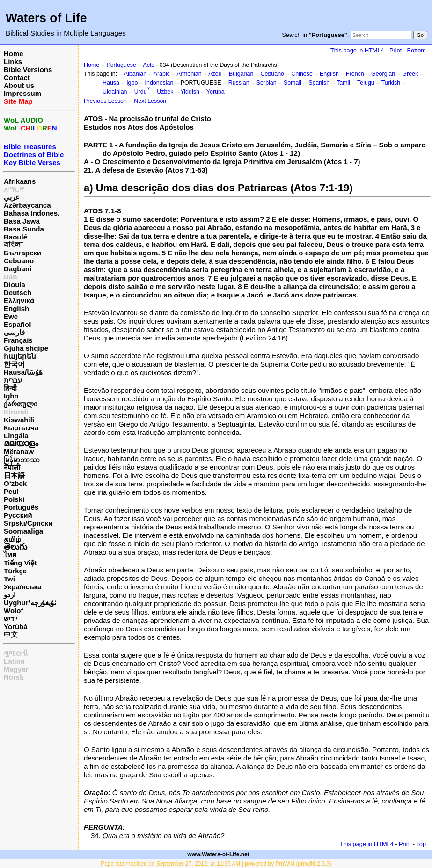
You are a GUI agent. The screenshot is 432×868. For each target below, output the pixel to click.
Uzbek (165, 92)
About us (19, 85)
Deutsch (18, 293)
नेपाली (12, 467)
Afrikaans (20, 181)
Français (18, 340)
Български (22, 253)
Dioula (15, 285)
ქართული (21, 404)
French (355, 74)
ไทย (10, 555)
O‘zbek (15, 483)
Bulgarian (241, 74)
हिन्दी (10, 388)
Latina (14, 661)
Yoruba (216, 92)
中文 (11, 634)
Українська (22, 587)
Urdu (141, 92)
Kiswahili (19, 420)
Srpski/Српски (28, 523)
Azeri (215, 74)
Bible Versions (28, 69)
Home (14, 54)
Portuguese (121, 65)
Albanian (135, 74)
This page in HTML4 (357, 50)
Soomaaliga (23, 531)
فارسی (14, 332)
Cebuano (19, 261)
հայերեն (20, 356)
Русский (18, 515)
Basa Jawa (22, 221)
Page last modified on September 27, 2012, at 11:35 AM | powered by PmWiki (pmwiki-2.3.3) (216, 864)
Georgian (383, 74)
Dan (10, 277)
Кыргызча (21, 428)
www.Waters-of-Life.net (218, 854)
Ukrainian (115, 92)
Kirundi (16, 412)
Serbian (267, 83)
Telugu (366, 83)
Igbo (11, 396)
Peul (11, 491)
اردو (10, 595)
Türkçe (15, 571)
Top (421, 844)
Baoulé (15, 237)
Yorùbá (16, 626)
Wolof (13, 611)
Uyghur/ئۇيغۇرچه (30, 603)
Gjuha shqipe (26, 348)
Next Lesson (150, 101)
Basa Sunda (24, 229)
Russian (239, 83)
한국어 (14, 364)
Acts (149, 65)
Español (17, 324)
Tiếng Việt (20, 563)
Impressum (22, 93)
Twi (9, 579)
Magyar (16, 669)
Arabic (162, 74)
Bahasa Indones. (32, 213)
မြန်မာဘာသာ (22, 459)
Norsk (14, 677)
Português (21, 507)
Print (395, 50)
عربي (12, 197)
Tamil (343, 83)
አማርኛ (14, 189)
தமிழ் (12, 539)
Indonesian (159, 83)
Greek (410, 74)
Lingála (16, 436)
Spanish (319, 83)
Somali (293, 83)
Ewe (11, 316)
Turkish (391, 83)
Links (13, 61)
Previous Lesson (105, 101)
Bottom (417, 50)
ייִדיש (10, 618)
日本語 (14, 475)
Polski (14, 499)
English (16, 308)
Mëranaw (19, 452)
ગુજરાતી (16, 653)
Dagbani (18, 269)
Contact (17, 77)
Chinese (302, 74)
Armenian (189, 74)
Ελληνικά (19, 300)
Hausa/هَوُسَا (23, 372)
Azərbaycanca (27, 205)
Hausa (111, 83)
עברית (13, 380)
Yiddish (190, 92)
